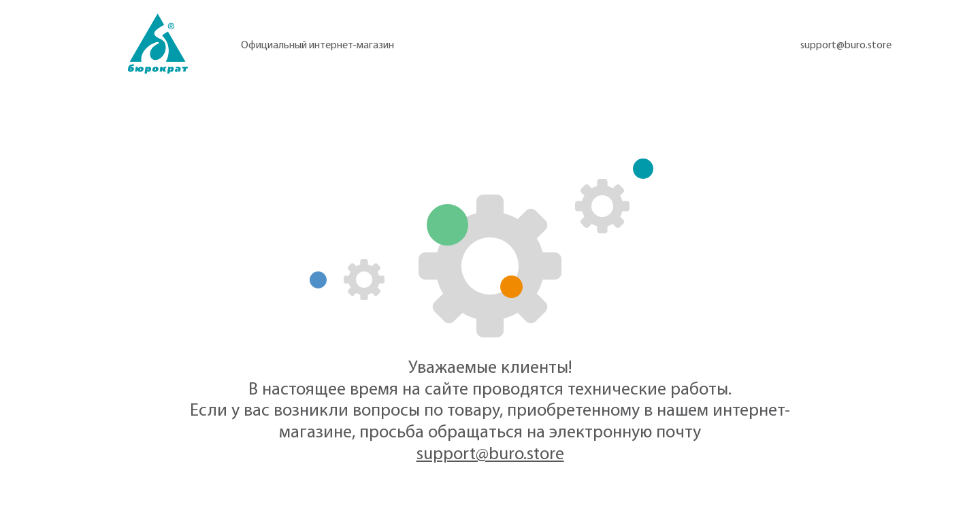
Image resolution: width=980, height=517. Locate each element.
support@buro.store (846, 46)
